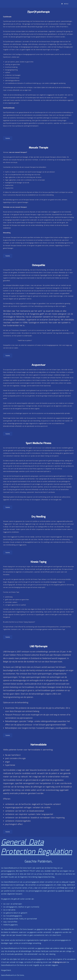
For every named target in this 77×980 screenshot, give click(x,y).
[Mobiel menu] (65, 4)
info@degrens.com (59, 962)
